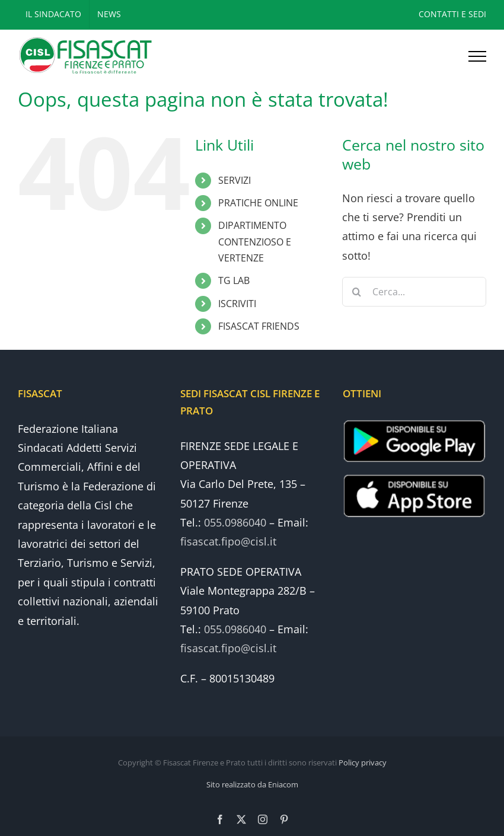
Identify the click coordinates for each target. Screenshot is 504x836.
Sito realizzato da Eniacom (252, 784)
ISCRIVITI (237, 304)
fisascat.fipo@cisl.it (228, 541)
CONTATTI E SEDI (452, 14)
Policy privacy (363, 762)
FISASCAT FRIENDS (259, 326)
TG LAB (234, 280)
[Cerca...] (414, 292)
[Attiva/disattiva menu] (477, 56)
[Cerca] (357, 292)
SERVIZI (235, 180)
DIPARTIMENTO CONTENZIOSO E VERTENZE (255, 241)
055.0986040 (235, 522)
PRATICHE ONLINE (258, 203)
